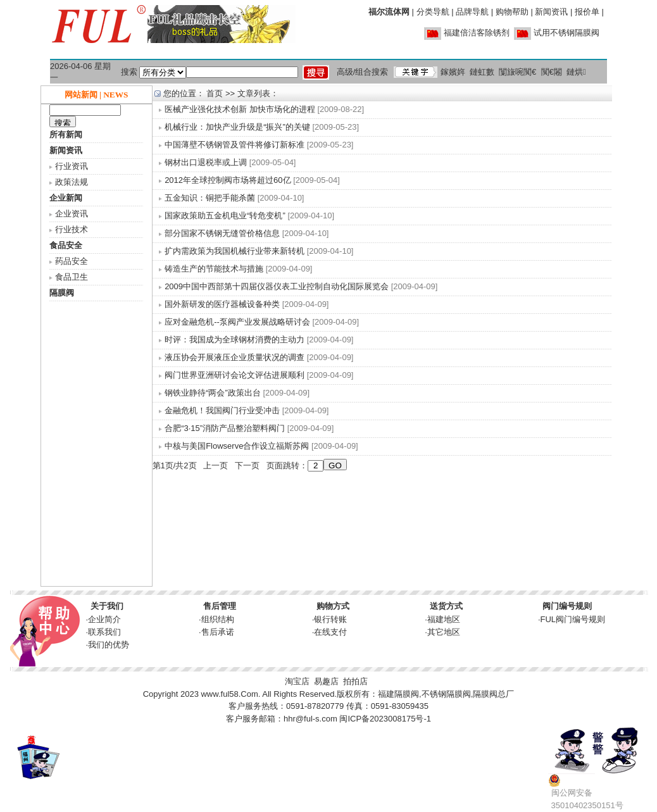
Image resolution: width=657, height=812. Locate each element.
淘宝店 (297, 681)
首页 (215, 93)
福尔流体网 (389, 12)
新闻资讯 (551, 12)
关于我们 (107, 606)
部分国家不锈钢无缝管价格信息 (222, 233)
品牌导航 (472, 12)
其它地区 (444, 632)
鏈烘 (576, 72)
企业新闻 (66, 198)
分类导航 (433, 12)
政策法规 (72, 182)
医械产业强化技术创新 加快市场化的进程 (240, 109)
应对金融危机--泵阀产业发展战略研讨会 (237, 322)
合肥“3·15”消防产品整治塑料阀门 (225, 428)
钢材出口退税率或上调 (207, 162)
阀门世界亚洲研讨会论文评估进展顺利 (235, 375)
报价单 (587, 12)
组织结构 (218, 619)
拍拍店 (355, 681)
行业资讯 (72, 166)
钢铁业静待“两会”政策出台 (213, 393)
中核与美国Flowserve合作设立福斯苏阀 (237, 446)
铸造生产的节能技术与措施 (214, 269)
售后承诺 (218, 632)
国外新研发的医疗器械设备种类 (222, 304)
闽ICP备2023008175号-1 (385, 719)
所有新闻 (66, 134)
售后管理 (220, 606)
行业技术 (72, 229)
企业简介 (104, 619)
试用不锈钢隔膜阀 (566, 33)
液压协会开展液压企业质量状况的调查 (235, 357)
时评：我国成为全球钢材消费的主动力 (235, 340)
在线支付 (330, 632)
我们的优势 (109, 645)
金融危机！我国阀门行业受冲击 (222, 410)
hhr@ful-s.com (310, 719)
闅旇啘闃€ (517, 72)
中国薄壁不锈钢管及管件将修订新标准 (235, 145)
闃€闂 (552, 72)
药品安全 (72, 261)
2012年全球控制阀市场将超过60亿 (228, 180)
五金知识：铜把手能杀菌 (210, 198)
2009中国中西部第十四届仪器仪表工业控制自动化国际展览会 (277, 286)
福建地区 (444, 619)
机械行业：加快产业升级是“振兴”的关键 (237, 127)
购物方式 (333, 606)
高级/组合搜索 (363, 72)
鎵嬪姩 (453, 72)
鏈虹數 (482, 72)
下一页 (247, 465)
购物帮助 (512, 12)
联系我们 (104, 632)
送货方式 (446, 606)
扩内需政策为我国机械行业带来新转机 (235, 251)
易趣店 (326, 681)
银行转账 (330, 619)
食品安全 (66, 245)
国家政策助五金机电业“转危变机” (225, 215)
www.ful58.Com (229, 694)
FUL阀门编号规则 (573, 619)
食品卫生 (72, 277)
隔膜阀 (62, 293)
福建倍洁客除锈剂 (477, 33)
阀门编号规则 (567, 606)
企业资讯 (72, 214)
